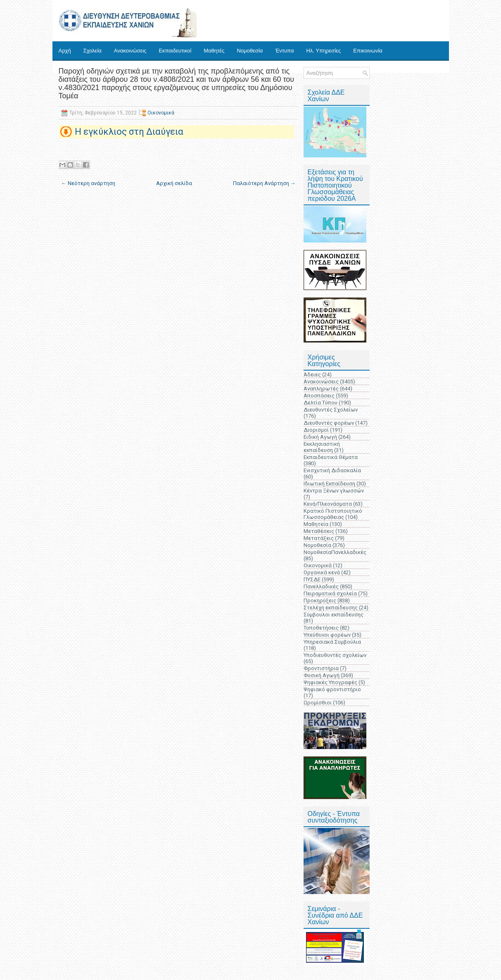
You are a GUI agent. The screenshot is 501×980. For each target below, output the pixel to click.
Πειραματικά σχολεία (330, 593)
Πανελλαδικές (321, 586)
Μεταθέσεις (319, 531)
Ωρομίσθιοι (318, 703)
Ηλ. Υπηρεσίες (323, 51)
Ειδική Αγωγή (320, 437)
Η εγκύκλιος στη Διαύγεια (129, 132)
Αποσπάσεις (319, 396)
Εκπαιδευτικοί (175, 51)
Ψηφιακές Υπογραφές (330, 682)
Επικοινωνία (368, 51)
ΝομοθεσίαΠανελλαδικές (335, 552)
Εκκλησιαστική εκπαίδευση (322, 447)
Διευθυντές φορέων (329, 423)
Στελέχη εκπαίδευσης (331, 608)
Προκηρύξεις (320, 601)
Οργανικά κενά (322, 572)
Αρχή (65, 51)
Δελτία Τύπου (321, 403)
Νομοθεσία (250, 51)
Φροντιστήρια (321, 668)
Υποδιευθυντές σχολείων (335, 655)
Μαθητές (214, 51)
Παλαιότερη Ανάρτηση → (264, 183)
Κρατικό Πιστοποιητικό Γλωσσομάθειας (333, 514)
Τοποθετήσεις (321, 628)
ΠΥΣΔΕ (312, 579)
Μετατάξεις (319, 538)
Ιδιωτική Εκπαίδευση (329, 484)
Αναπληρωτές (321, 389)
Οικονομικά (161, 113)
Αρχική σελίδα (174, 183)
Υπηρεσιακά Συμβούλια (332, 642)
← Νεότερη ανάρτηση (88, 183)
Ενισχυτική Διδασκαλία (332, 470)
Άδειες (312, 375)
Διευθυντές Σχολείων (331, 410)
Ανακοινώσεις (130, 51)
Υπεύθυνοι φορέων (327, 635)
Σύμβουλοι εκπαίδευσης (334, 615)
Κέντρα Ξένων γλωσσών (334, 491)
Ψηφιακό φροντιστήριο (332, 689)
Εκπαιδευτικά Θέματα (331, 457)
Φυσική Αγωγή (322, 675)
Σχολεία (93, 51)
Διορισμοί (316, 430)
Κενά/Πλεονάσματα (328, 504)
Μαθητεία (316, 524)
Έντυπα (284, 51)
